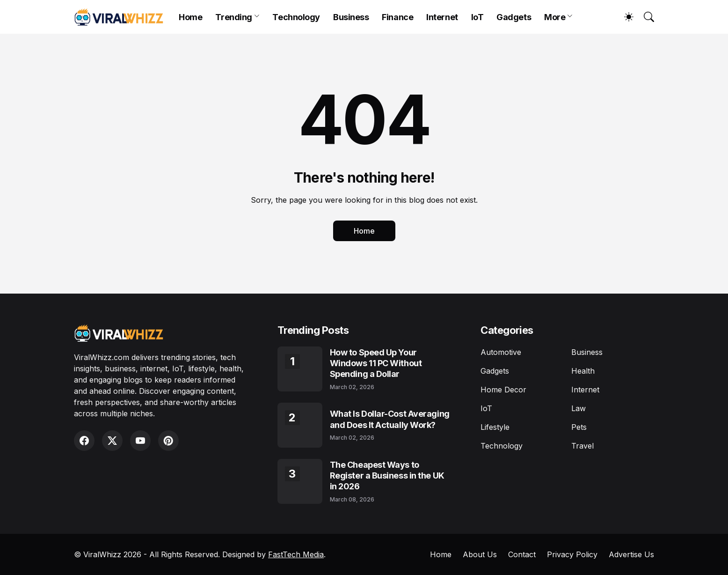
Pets (579, 427)
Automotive (501, 352)
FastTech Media (296, 554)
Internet (442, 17)
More (555, 17)
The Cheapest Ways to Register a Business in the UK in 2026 (387, 476)
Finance (397, 17)
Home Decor (503, 390)
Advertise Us (631, 554)
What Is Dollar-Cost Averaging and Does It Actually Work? (390, 419)
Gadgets (514, 17)
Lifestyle (495, 427)
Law (579, 408)
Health (583, 371)
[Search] (645, 17)
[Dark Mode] (624, 17)
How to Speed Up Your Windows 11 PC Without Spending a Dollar (376, 363)
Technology (296, 17)
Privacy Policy (572, 554)
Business (351, 17)
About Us (480, 554)
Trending (233, 17)
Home (190, 17)
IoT (477, 17)
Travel (582, 446)
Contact (522, 554)
